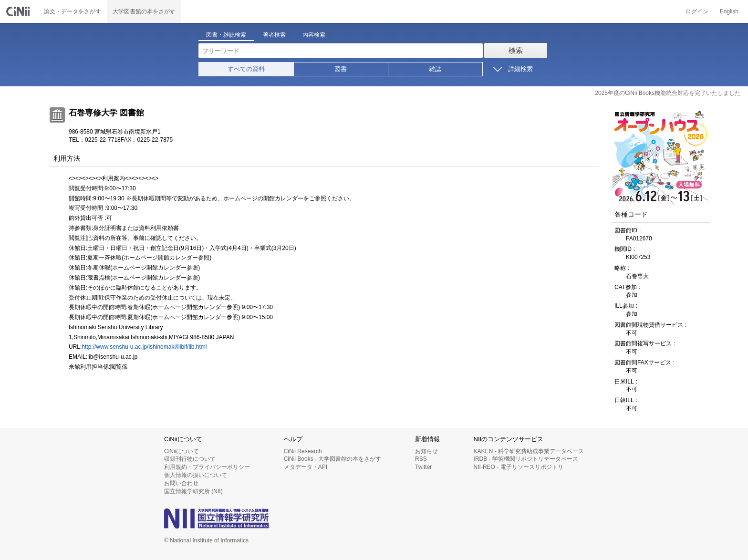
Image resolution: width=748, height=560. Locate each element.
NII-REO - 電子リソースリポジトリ (519, 467)
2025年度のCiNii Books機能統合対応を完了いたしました (668, 93)
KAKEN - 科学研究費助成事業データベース (529, 451)
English (729, 11)
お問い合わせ (181, 483)
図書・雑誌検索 (226, 35)
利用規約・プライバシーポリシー (207, 467)
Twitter (423, 467)
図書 (341, 69)
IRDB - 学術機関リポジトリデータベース (526, 459)
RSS (421, 459)
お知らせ (426, 451)
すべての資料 (246, 69)
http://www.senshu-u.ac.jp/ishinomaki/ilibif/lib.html (144, 347)
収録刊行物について (190, 459)
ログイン (697, 11)
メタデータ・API (306, 467)
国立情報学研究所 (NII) (193, 491)
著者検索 (274, 35)
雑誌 (435, 69)
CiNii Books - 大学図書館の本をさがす (333, 459)
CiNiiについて (182, 451)
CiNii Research (303, 451)
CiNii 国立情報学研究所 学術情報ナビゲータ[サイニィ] (19, 11)
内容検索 (314, 35)
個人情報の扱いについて (196, 475)
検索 (516, 50)
